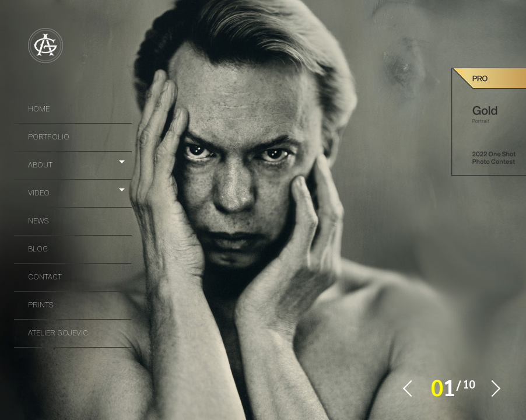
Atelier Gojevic (58, 333)
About (40, 165)
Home (39, 109)
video (39, 193)
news (38, 221)
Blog (38, 249)
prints (41, 305)
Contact (45, 277)
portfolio (49, 137)
